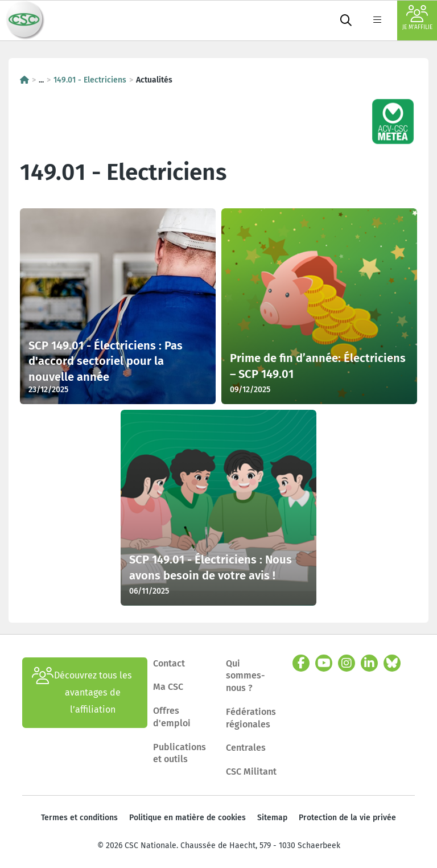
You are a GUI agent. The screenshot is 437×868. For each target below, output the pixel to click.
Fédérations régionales (251, 718)
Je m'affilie (417, 18)
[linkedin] (369, 663)
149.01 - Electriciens (90, 80)
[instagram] (347, 663)
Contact (169, 663)
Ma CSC (168, 687)
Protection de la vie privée (347, 818)
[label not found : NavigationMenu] (377, 20)
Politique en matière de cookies (187, 818)
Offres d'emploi (172, 717)
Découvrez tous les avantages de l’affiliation (82, 693)
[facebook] (301, 663)
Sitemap (272, 818)
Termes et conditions (79, 818)
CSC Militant (251, 772)
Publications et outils (180, 753)
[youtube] (324, 663)
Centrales (246, 748)
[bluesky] (392, 663)
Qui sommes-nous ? (246, 676)
